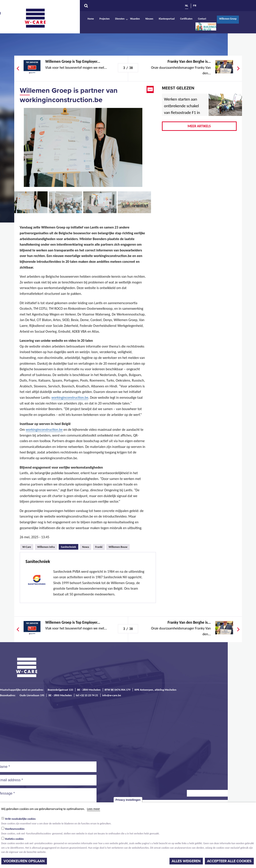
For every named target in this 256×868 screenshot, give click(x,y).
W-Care (39, 18)
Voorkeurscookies (15, 829)
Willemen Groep (228, 19)
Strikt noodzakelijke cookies (20, 819)
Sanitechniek (70, 546)
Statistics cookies (14, 839)
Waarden (135, 19)
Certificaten (186, 19)
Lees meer (93, 809)
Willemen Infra (46, 547)
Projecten (105, 19)
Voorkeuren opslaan (24, 861)
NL (187, 6)
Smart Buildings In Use (206, 26)
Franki (99, 547)
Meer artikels (199, 126)
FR (195, 6)
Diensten (120, 19)
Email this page (151, 89)
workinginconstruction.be (70, 398)
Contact (202, 19)
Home (91, 19)
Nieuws (149, 19)
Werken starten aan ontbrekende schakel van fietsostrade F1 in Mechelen (182, 109)
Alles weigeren (186, 861)
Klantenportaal (167, 19)
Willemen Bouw (118, 547)
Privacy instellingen (128, 800)
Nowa (86, 547)
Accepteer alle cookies (229, 861)
